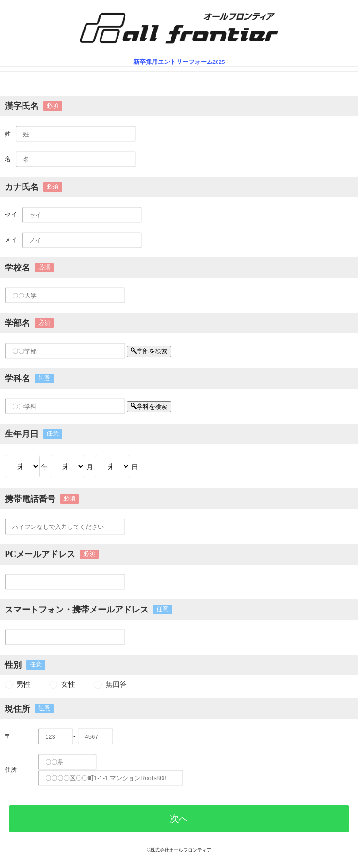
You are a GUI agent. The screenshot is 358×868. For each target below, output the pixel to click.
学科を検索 (149, 407)
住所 (11, 770)
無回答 (116, 684)
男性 (23, 684)
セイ (11, 214)
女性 (68, 684)
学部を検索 (149, 351)
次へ (179, 819)
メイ (11, 240)
